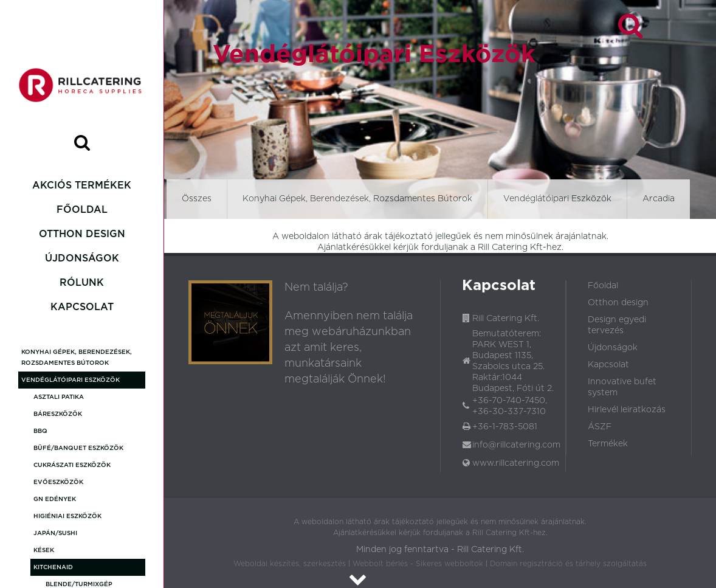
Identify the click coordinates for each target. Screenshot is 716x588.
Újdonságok (82, 258)
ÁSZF (600, 427)
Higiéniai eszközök (67, 516)
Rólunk (82, 283)
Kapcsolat (82, 307)
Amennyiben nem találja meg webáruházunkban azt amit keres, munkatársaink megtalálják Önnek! (349, 348)
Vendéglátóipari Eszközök (71, 380)
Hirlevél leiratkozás (627, 410)
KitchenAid (53, 567)
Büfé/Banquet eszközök (78, 448)
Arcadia (659, 199)
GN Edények (55, 499)
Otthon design (82, 234)
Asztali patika (59, 397)
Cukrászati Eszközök (72, 465)
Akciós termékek (82, 185)
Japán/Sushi (55, 533)
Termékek (608, 444)
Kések (44, 550)
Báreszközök (58, 414)
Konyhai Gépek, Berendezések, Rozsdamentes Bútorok (77, 358)
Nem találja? (316, 288)
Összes (197, 199)
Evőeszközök (58, 482)
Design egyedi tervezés (617, 325)
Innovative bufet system (622, 387)
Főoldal (82, 210)
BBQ (40, 431)
